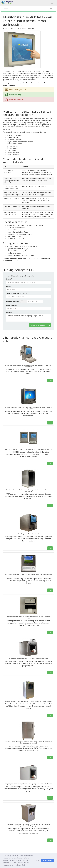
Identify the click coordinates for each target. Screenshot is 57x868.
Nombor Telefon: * (13, 301)
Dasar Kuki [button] (21, 865)
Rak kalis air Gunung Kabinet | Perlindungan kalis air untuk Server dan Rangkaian (29, 491)
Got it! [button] (37, 861)
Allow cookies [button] (48, 861)
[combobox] (24, 301)
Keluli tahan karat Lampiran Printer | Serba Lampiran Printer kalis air (28, 701)
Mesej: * (9, 312)
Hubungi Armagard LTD (40, 325)
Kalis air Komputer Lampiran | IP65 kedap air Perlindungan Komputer (28, 449)
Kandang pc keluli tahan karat (29, 534)
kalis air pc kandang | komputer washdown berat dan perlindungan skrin (28, 575)
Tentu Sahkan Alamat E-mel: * (17, 293)
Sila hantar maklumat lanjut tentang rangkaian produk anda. (28, 318)
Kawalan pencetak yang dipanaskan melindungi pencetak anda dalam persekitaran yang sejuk (29, 742)
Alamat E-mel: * (12, 286)
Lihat (50, 381)
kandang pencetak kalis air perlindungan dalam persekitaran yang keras (29, 617)
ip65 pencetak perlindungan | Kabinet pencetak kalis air (28, 659)
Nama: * (9, 279)
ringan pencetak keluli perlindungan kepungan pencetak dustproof (28, 784)
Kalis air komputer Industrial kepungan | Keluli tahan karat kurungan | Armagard (29, 408)
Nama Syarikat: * (12, 305)
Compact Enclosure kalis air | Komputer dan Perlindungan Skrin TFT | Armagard (28, 366)
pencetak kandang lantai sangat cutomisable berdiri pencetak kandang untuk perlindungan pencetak (29, 825)
